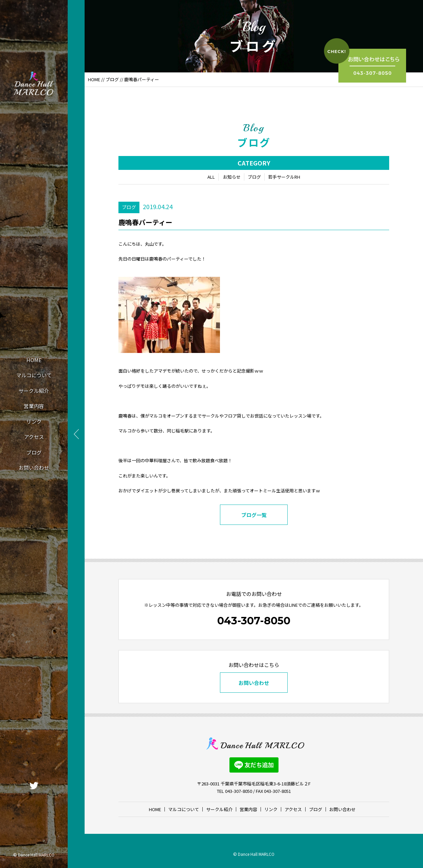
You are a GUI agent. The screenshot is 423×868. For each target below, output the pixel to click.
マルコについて (34, 375)
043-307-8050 (254, 621)
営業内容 (34, 406)
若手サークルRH (284, 177)
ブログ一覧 (254, 515)
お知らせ (232, 177)
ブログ (34, 452)
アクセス (34, 437)
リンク (34, 421)
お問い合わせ (34, 468)
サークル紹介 (34, 391)
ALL (211, 177)
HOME (34, 360)
